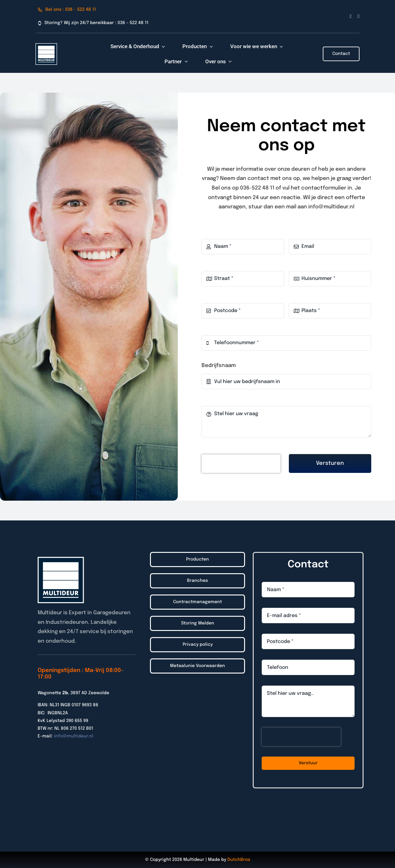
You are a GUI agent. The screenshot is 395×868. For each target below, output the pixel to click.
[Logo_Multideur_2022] (46, 46)
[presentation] (241, 464)
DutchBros (239, 860)
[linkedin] (359, 16)
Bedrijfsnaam (219, 366)
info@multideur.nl (74, 736)
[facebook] (351, 16)
